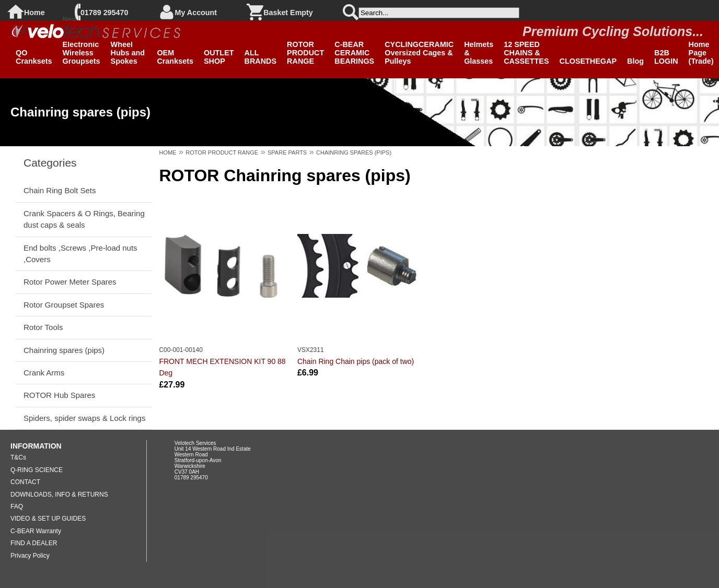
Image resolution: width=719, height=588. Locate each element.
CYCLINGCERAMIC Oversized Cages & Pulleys (419, 53)
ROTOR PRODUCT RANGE (305, 53)
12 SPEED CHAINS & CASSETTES (526, 53)
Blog (635, 61)
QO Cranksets (34, 57)
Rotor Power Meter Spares (70, 282)
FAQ (17, 507)
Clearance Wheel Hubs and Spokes (129, 49)
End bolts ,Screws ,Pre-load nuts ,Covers (80, 254)
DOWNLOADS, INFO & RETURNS (59, 495)
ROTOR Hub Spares (59, 395)
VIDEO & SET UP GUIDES (48, 519)
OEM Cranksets (175, 57)
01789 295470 (104, 13)
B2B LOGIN (666, 57)
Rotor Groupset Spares (64, 305)
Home (34, 13)
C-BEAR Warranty (36, 531)
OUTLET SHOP (219, 57)
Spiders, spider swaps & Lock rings (84, 418)
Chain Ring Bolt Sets (60, 190)
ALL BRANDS (261, 57)
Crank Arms (44, 373)
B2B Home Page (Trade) (701, 49)
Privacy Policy (30, 556)
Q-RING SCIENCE (37, 470)
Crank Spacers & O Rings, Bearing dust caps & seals (84, 219)
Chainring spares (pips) (64, 350)
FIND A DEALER (34, 543)
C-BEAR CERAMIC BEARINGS (354, 53)
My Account (196, 13)
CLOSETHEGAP (588, 61)
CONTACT (25, 482)
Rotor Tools (43, 327)
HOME (167, 152)
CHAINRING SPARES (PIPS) (354, 152)
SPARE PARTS (287, 152)
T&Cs (18, 457)
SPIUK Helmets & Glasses (479, 49)
